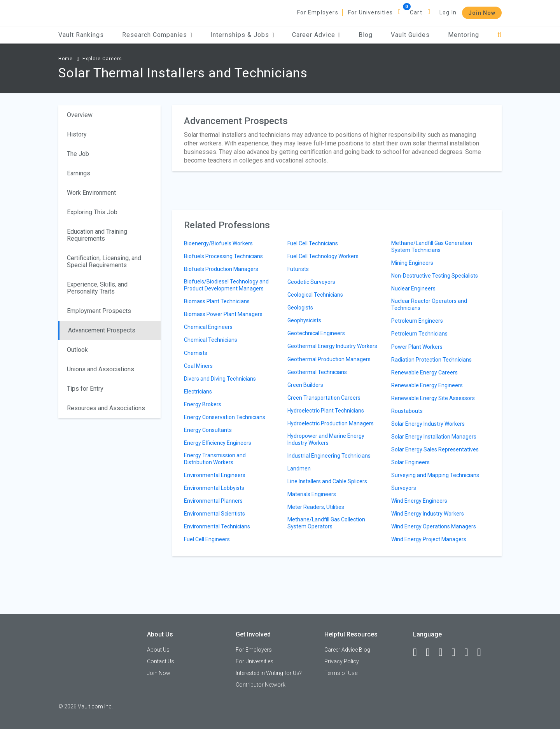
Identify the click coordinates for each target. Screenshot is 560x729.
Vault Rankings (81, 35)
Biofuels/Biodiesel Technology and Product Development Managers (226, 285)
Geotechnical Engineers (316, 333)
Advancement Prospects (102, 330)
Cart (416, 12)
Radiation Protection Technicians (431, 360)
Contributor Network (261, 685)
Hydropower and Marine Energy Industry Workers (326, 439)
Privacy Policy (342, 661)
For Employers (318, 12)
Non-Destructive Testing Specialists (435, 276)
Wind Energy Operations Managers (434, 526)
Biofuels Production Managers (221, 269)
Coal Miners (198, 366)
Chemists (196, 353)
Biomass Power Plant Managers (223, 314)
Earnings (79, 173)
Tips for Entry (85, 389)
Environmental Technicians (217, 526)
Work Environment (91, 193)
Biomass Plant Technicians (217, 301)
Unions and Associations (101, 369)
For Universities (370, 12)
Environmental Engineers (215, 475)
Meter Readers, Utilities (316, 507)
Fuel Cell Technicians (313, 243)
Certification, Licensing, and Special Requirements (104, 261)
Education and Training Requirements (97, 235)
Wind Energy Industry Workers (428, 514)
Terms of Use (341, 673)
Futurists (298, 269)
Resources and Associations (106, 408)
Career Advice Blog (347, 650)
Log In (448, 12)
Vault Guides (410, 35)
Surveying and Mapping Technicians (435, 475)
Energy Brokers (203, 404)
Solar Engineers (410, 462)
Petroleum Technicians (419, 334)
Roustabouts (407, 411)
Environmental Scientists (214, 514)
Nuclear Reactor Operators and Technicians (429, 304)
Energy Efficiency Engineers (218, 443)
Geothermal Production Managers (329, 359)
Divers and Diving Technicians (220, 379)
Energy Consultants (208, 430)
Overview (80, 115)
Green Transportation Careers (324, 398)
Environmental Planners (213, 501)
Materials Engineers (312, 494)
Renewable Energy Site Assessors (433, 398)
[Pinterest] (470, 652)
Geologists (300, 308)
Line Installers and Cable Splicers (327, 481)
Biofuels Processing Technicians (223, 256)
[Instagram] (457, 652)
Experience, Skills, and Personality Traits (97, 288)
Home (66, 59)
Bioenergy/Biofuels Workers (218, 243)
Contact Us (161, 661)
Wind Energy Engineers (419, 501)
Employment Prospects (99, 311)
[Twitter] (444, 652)
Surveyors (404, 488)
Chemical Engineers (208, 327)
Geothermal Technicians (317, 372)
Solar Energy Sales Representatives (435, 449)
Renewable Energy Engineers (427, 385)
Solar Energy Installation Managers (434, 437)
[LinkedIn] (431, 652)
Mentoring (464, 35)
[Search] (500, 35)
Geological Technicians (315, 295)
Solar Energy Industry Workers (428, 424)
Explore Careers (102, 59)
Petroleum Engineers (417, 321)
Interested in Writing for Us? (269, 673)
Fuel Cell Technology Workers (323, 256)
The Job (78, 154)
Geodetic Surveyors (311, 282)
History (77, 134)
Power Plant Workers (417, 347)
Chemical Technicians (211, 340)
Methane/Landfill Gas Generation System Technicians (432, 246)
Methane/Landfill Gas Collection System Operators (326, 523)
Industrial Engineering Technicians (329, 456)
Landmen (299, 469)
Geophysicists (304, 320)
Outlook (77, 350)
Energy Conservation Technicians (225, 417)
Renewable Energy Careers (424, 372)
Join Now (482, 13)
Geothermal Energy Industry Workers (332, 346)
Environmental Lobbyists (214, 488)
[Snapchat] (483, 652)
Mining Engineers (412, 263)
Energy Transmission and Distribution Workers (215, 459)
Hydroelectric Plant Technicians (326, 411)
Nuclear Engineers (413, 288)
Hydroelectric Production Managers (331, 423)
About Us (158, 650)
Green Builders (305, 385)
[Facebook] (418, 652)
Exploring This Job (92, 212)
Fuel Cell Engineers (207, 539)
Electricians (198, 392)
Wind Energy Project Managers (429, 539)
